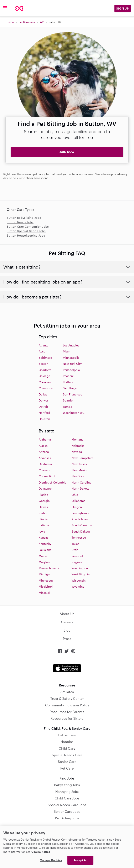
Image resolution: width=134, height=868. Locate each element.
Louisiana (45, 550)
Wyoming (78, 586)
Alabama (45, 439)
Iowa (42, 531)
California (45, 464)
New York (78, 476)
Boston (43, 364)
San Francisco (73, 394)
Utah (75, 550)
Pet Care (67, 768)
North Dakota (81, 488)
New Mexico (80, 470)
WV (42, 22)
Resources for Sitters (67, 718)
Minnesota (46, 580)
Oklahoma (79, 501)
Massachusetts (49, 568)
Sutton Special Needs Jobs (26, 231)
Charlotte (45, 370)
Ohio (75, 495)
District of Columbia (53, 482)
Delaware (45, 488)
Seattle (68, 400)
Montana (78, 439)
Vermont (77, 556)
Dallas (43, 394)
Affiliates (67, 692)
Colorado (45, 470)
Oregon (77, 507)
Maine (43, 556)
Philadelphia (71, 370)
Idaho (43, 513)
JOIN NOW (67, 152)
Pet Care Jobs (27, 22)
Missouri (44, 593)
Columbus (46, 388)
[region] (67, 847)
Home (10, 22)
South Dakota (81, 531)
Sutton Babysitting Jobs (24, 218)
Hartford (44, 413)
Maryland (45, 562)
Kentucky (45, 544)
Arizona (44, 452)
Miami (67, 351)
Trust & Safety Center (67, 698)
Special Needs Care (67, 755)
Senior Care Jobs (67, 811)
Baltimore (45, 358)
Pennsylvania (80, 513)
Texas (75, 544)
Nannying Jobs (67, 791)
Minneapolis (71, 358)
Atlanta (44, 345)
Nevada (77, 452)
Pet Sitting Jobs (67, 818)
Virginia (77, 562)
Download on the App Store (67, 668)
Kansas (44, 537)
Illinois (43, 519)
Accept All (80, 860)
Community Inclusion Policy (67, 705)
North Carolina (81, 482)
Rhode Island (81, 519)
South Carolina (82, 525)
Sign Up (123, 8)
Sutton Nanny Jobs (20, 222)
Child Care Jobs (67, 798)
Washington (80, 568)
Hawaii (43, 507)
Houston (44, 419)
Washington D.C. (74, 413)
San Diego (70, 388)
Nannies (67, 742)
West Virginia (81, 574)
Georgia (44, 501)
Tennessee (79, 537)
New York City (72, 364)
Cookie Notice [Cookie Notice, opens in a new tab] (41, 852)
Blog (67, 630)
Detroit (43, 407)
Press (67, 639)
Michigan (45, 574)
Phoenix (68, 376)
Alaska (43, 446)
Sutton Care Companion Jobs (28, 227)
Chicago (44, 376)
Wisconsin (79, 580)
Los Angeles (71, 345)
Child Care (67, 748)
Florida (43, 495)
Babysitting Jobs (67, 785)
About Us (67, 614)
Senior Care (67, 762)
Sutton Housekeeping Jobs (26, 235)
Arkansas (45, 458)
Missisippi (46, 586)
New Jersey (79, 464)
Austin (43, 351)
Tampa (68, 407)
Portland (69, 382)
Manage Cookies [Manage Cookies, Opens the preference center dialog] (51, 860)
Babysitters (67, 735)
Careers (67, 622)
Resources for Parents (67, 712)
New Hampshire (83, 458)
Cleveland (46, 382)
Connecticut (47, 476)
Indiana (44, 525)
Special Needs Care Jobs (67, 805)
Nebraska (78, 446)
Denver (43, 400)
